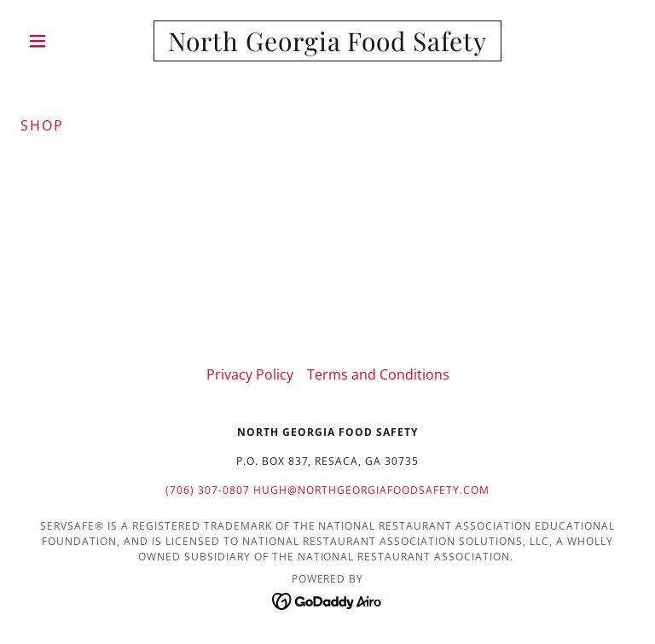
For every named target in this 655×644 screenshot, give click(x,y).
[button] (67, 41)
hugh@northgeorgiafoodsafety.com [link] (371, 490)
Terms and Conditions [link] (378, 374)
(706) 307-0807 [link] (208, 490)
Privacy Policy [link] (250, 374)
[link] (327, 46)
